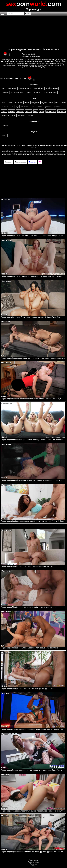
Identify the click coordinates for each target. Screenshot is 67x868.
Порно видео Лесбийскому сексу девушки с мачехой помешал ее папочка (31, 480)
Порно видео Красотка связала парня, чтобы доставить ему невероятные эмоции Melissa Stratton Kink (33, 358)
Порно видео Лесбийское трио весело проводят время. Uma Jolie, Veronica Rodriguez (33, 440)
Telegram (33, 864)
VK (34, 866)
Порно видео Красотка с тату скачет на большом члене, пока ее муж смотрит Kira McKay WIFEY (33, 236)
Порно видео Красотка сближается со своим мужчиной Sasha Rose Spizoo (32, 317)
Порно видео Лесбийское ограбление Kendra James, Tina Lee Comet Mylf (31, 399)
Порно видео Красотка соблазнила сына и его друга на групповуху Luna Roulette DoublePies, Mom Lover (33, 852)
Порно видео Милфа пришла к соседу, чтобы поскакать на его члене (29, 607)
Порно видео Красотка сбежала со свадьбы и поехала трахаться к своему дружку (33, 276)
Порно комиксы (33, 862)
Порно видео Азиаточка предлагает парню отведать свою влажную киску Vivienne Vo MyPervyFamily (33, 811)
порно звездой (60, 155)
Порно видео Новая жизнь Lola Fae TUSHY (34, 49)
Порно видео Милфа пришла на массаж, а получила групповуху (27, 689)
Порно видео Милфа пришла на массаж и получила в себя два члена (30, 648)
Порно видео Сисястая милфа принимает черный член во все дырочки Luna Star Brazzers (33, 729)
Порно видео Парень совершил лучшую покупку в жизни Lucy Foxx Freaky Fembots (33, 770)
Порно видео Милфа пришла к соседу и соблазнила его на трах (27, 566)
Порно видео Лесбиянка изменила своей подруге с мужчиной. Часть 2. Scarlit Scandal (33, 521)
